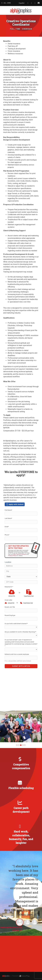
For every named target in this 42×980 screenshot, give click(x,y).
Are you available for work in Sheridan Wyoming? (20, 632)
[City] (21, 571)
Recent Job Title (10, 607)
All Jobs (6, 3)
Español (22, 3)
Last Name (8, 518)
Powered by (21, 976)
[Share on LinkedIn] (32, 3)
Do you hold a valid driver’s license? (16, 624)
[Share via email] (39, 3)
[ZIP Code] (21, 582)
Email (7, 527)
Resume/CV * (9, 587)
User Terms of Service (20, 554)
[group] (21, 726)
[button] (17, 745)
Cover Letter (8, 600)
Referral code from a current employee (17, 654)
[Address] (21, 566)
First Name (8, 510)
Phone (7, 535)
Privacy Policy (12, 556)
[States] (21, 577)
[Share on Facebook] (28, 3)
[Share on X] (35, 3)
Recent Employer (10, 615)
